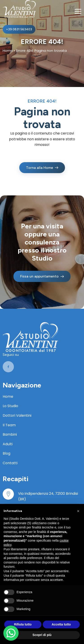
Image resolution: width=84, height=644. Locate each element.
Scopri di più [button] (42, 635)
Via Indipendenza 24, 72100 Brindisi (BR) (48, 496)
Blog (6, 453)
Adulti (8, 444)
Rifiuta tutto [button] (23, 624)
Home (8, 51)
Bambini (10, 434)
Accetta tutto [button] (61, 624)
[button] (78, 511)
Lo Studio (10, 406)
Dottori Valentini (17, 415)
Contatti (10, 463)
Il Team (9, 425)
